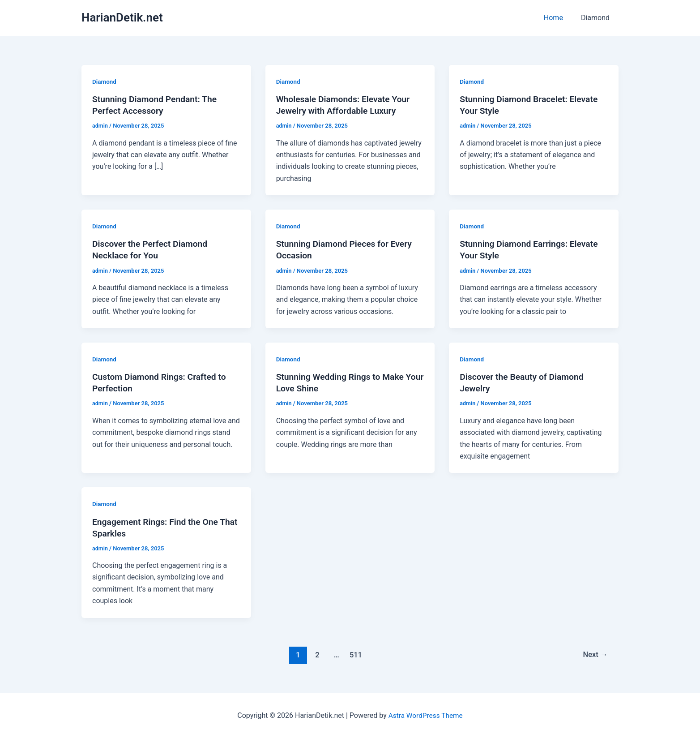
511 (355, 654)
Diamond (597, 18)
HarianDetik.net (122, 17)
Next (595, 654)
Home (559, 18)
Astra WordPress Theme (425, 715)
